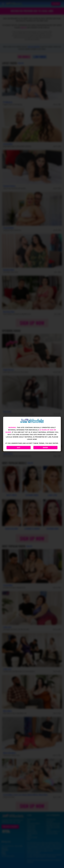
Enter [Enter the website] (45, 448)
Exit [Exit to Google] (19, 448)
